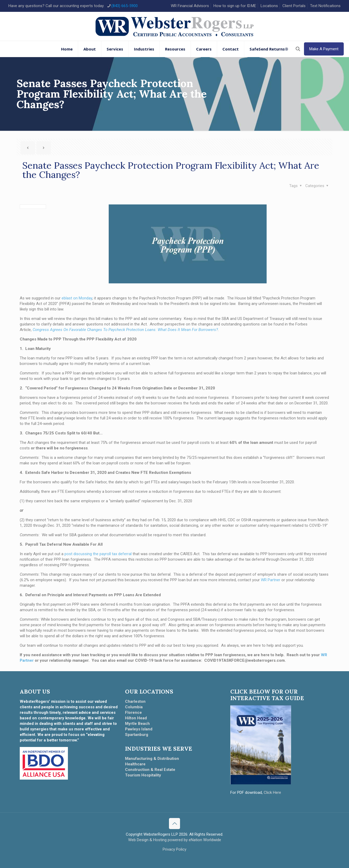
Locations (269, 6)
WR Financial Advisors (190, 6)
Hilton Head (136, 718)
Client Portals (294, 6)
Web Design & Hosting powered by (158, 840)
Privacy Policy (174, 849)
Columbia (134, 707)
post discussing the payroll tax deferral (98, 554)
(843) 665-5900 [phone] (124, 6)
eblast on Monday (77, 298)
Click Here (272, 792)
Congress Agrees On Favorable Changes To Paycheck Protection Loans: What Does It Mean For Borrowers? (125, 330)
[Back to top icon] (174, 824)
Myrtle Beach (137, 724)
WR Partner (271, 580)
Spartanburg (137, 735)
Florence (133, 713)
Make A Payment (324, 49)
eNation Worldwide (205, 840)
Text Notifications (325, 6)
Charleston (135, 701)
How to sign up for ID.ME (235, 6)
